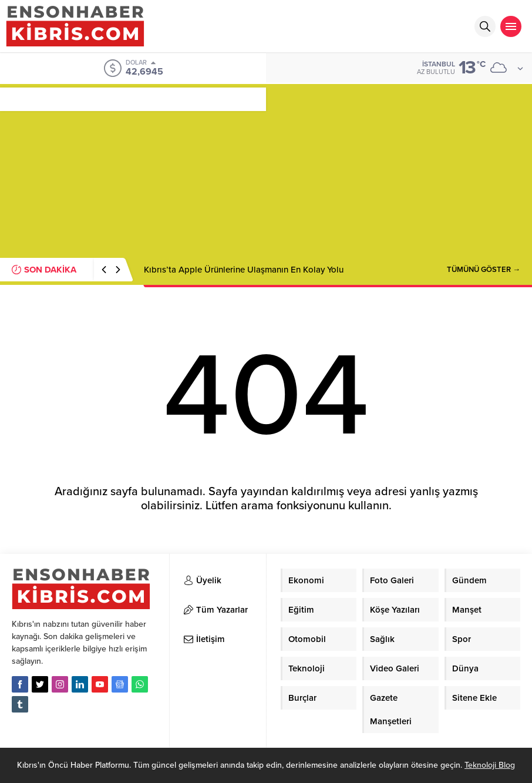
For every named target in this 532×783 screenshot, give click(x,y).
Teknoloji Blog (490, 765)
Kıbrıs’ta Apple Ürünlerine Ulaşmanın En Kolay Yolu (244, 270)
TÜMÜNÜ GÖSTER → (484, 270)
